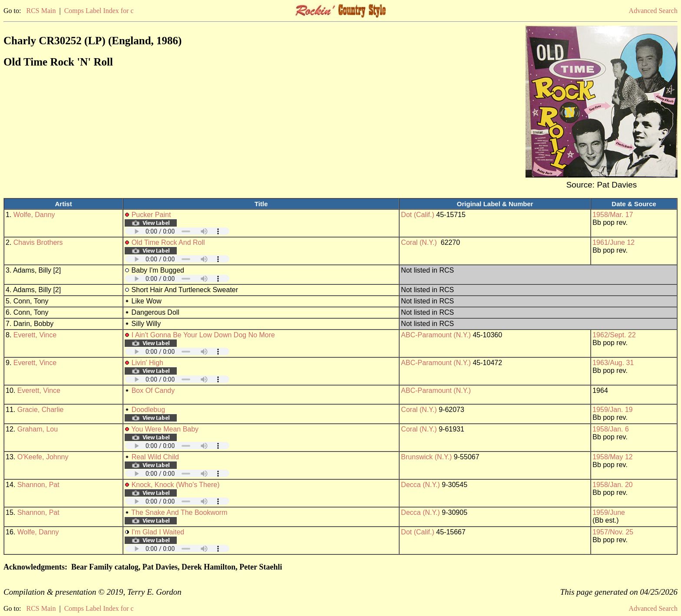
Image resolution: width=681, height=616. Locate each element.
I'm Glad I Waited (158, 532)
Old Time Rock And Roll (168, 242)
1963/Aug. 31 (613, 363)
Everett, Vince (35, 335)
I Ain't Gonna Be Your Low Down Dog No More (203, 335)
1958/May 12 (613, 457)
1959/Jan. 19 (613, 410)
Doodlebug (148, 410)
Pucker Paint (151, 215)
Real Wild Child (155, 457)
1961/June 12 (613, 242)
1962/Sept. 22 (614, 335)
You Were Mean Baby (165, 429)
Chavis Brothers (38, 242)
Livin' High (147, 363)
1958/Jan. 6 (611, 429)
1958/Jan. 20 (613, 485)
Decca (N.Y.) (420, 485)
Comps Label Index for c (99, 11)
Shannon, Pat (38, 485)
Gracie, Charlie (41, 410)
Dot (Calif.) (417, 215)
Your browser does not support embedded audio (177, 231)
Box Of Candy (153, 390)
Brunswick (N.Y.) (426, 457)
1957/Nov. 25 (613, 532)
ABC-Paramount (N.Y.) (436, 335)
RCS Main (41, 11)
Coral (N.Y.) (419, 242)
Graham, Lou (38, 429)
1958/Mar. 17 (613, 215)
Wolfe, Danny (34, 215)
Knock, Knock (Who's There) (176, 485)
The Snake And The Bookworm (179, 512)
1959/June (609, 512)
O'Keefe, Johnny (43, 457)
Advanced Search (653, 11)
